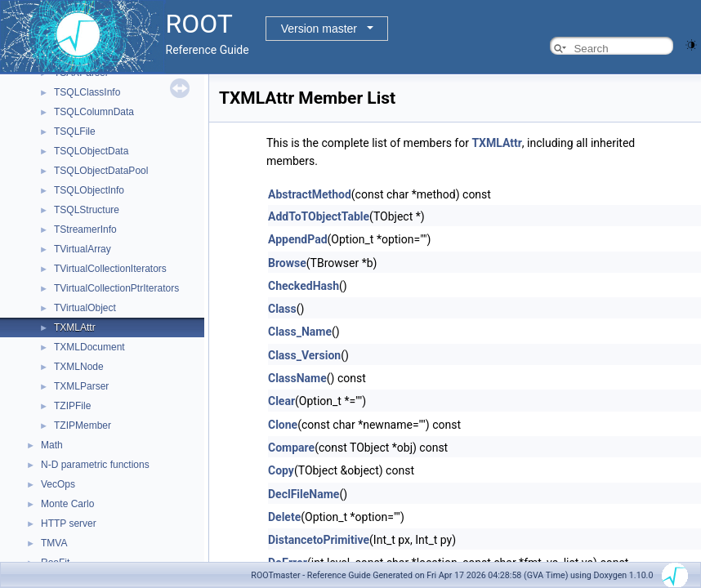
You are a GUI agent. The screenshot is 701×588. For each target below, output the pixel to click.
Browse (287, 263)
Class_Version (304, 355)
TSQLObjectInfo (89, 190)
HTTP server (69, 523)
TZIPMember (83, 425)
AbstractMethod (310, 194)
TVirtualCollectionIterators (110, 269)
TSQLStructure (87, 210)
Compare (291, 448)
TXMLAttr (75, 327)
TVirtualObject (85, 308)
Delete (284, 517)
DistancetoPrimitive (319, 540)
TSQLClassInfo (87, 92)
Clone (283, 425)
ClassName (297, 378)
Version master (319, 29)
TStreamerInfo (85, 229)
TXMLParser (81, 386)
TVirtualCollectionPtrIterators (116, 288)
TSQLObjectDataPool (101, 171)
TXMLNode (79, 367)
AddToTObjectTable (319, 216)
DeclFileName (304, 494)
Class (282, 309)
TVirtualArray (83, 249)
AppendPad (298, 239)
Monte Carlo (67, 504)
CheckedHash (304, 286)
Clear (281, 401)
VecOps (58, 484)
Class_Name (300, 332)
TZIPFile (72, 406)
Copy (281, 470)
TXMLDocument (89, 347)
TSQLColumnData (94, 112)
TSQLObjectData (91, 151)
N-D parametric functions (95, 465)
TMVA (54, 543)
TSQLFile (75, 131)
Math (52, 445)
